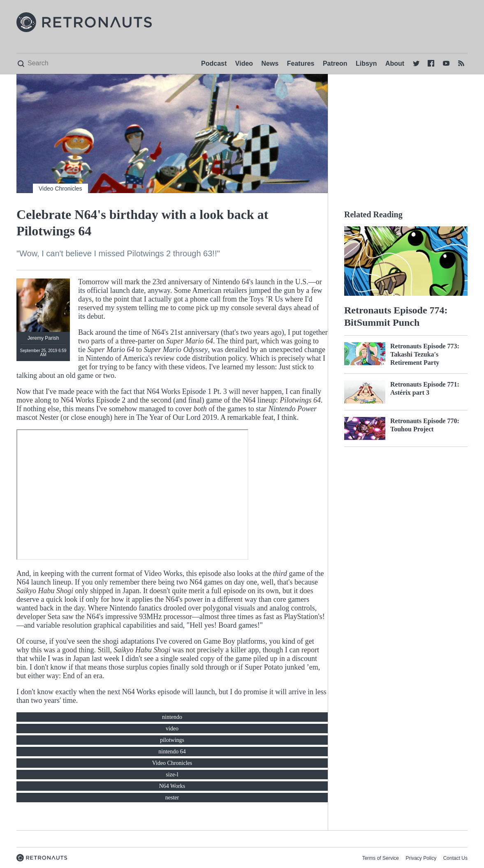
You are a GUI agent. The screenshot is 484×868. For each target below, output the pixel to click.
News (270, 63)
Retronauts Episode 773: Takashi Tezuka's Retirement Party (425, 354)
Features (301, 63)
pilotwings (172, 740)
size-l (172, 775)
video (172, 729)
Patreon (335, 63)
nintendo (172, 717)
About (395, 63)
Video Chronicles (60, 189)
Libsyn (366, 63)
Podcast (214, 63)
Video (244, 63)
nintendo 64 (172, 752)
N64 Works (172, 786)
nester (172, 798)
